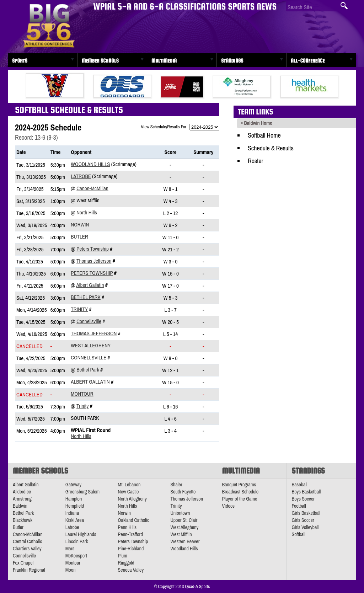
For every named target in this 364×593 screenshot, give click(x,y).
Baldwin (20, 506)
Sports (20, 61)
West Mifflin (181, 534)
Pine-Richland (131, 549)
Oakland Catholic (134, 520)
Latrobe (81, 176)
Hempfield (75, 506)
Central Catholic (27, 541)
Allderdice (22, 492)
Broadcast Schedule (240, 492)
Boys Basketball (306, 492)
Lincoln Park (77, 541)
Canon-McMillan (92, 188)
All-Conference (308, 61)
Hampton (74, 499)
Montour (82, 394)
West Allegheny (91, 345)
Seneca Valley (131, 570)
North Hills (87, 212)
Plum (123, 556)
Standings (232, 61)
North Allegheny (132, 499)
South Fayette (183, 492)
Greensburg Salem (82, 492)
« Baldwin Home (256, 123)
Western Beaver (185, 541)
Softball (299, 534)
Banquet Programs (239, 485)
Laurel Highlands (81, 534)
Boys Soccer (303, 499)
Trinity (79, 309)
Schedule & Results (271, 148)
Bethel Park (85, 297)
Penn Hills (127, 527)
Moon (71, 570)
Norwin (80, 225)
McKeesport (76, 556)
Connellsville (89, 321)
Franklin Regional (29, 570)
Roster (255, 161)
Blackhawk (23, 520)
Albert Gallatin (90, 285)
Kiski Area (75, 520)
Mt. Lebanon (129, 485)
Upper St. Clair (184, 520)
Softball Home (264, 135)
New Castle (129, 492)
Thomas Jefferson (94, 261)
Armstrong (22, 499)
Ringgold (126, 563)
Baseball (300, 485)
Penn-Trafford (130, 534)
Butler (79, 237)
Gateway (73, 485)
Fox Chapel (23, 563)
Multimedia (164, 61)
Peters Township (93, 249)
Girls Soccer (303, 520)
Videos (229, 506)
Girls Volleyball (305, 527)
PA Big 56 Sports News (49, 26)
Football (299, 506)
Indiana (72, 513)
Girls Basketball (306, 513)
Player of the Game (240, 499)
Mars (70, 549)
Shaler (176, 485)
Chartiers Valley (27, 549)
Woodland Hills (90, 164)
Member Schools (100, 61)
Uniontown (180, 513)
